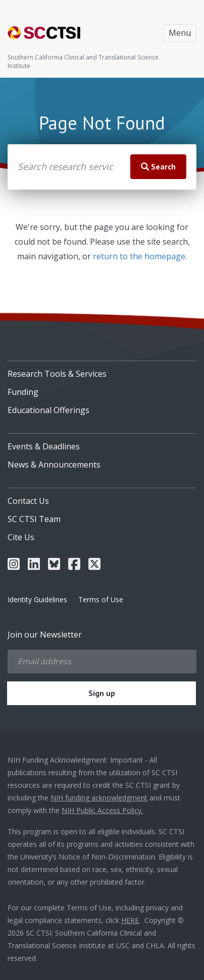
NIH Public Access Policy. (102, 810)
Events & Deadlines (44, 446)
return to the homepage (139, 256)
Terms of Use (101, 599)
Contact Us (28, 501)
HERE (130, 920)
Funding (23, 392)
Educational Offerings (48, 410)
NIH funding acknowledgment (99, 798)
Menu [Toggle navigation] (180, 33)
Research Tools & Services (57, 374)
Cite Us (21, 537)
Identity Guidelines (37, 599)
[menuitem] (102, 370)
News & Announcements (54, 465)
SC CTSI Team (34, 519)
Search (158, 166)
